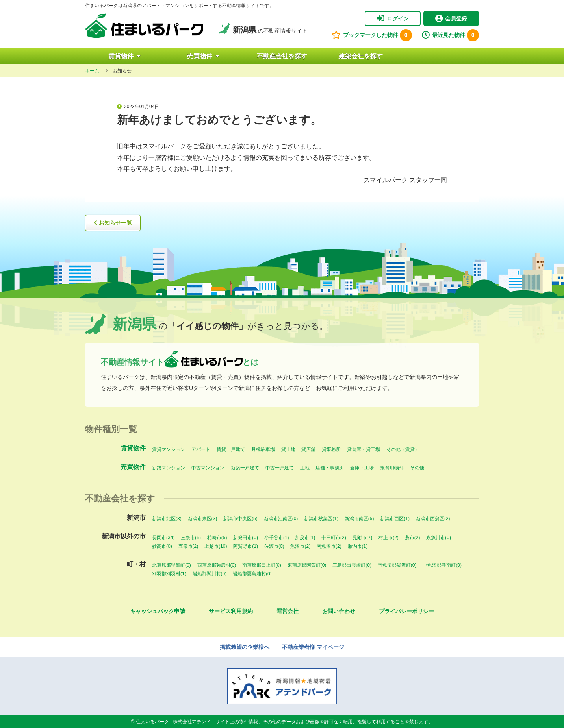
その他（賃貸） (403, 449)
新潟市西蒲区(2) (433, 519)
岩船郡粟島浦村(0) (252, 574)
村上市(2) (389, 538)
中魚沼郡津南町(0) (442, 565)
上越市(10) (216, 546)
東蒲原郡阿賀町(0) (307, 565)
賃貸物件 (124, 56)
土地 (305, 468)
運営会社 (288, 611)
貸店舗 (308, 449)
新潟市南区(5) (359, 519)
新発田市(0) (246, 538)
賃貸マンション (169, 449)
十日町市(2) (334, 538)
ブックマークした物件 (372, 35)
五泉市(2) (188, 546)
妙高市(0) (162, 546)
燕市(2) (413, 538)
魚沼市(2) (300, 546)
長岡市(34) (163, 538)
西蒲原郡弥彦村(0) (217, 565)
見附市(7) (363, 538)
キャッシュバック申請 (158, 611)
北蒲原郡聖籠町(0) (172, 565)
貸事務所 (331, 449)
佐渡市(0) (274, 546)
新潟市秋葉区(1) (321, 519)
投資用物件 (392, 468)
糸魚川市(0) (439, 538)
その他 (417, 468)
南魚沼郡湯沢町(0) (397, 565)
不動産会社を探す (282, 56)
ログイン (393, 18)
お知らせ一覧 (113, 223)
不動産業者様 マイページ (313, 647)
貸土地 (288, 449)
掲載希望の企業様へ (245, 647)
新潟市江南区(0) (281, 519)
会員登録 (451, 18)
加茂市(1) (305, 538)
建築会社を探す (361, 56)
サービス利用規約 (231, 611)
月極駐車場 (263, 449)
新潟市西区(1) (395, 519)
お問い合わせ (339, 611)
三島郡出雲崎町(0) (352, 565)
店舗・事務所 (330, 468)
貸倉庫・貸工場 (364, 449)
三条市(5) (191, 538)
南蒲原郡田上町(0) (262, 565)
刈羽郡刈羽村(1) (169, 574)
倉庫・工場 (362, 468)
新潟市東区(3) (203, 519)
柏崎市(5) (217, 538)
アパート (201, 449)
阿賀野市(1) (246, 546)
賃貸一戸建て (231, 449)
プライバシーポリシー (406, 611)
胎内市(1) (358, 546)
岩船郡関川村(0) (210, 574)
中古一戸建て (280, 468)
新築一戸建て (245, 468)
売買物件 (203, 56)
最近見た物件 (450, 35)
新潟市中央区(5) (240, 519)
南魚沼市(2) (329, 546)
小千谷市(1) (277, 538)
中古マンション (208, 468)
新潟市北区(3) (167, 519)
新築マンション (169, 468)
